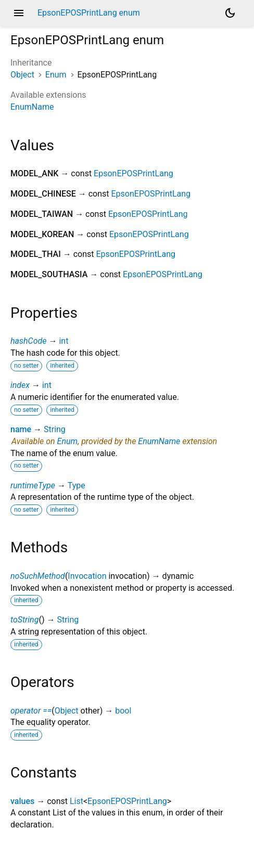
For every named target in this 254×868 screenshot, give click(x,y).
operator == (31, 711)
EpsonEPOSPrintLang (134, 173)
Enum (56, 75)
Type (77, 485)
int (63, 341)
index (20, 385)
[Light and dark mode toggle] (230, 13)
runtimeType (33, 485)
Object (22, 75)
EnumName (32, 107)
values (22, 801)
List (77, 801)
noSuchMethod (38, 576)
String (55, 429)
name (21, 429)
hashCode (28, 341)
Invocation (87, 576)
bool (123, 711)
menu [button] (19, 13)
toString (24, 620)
